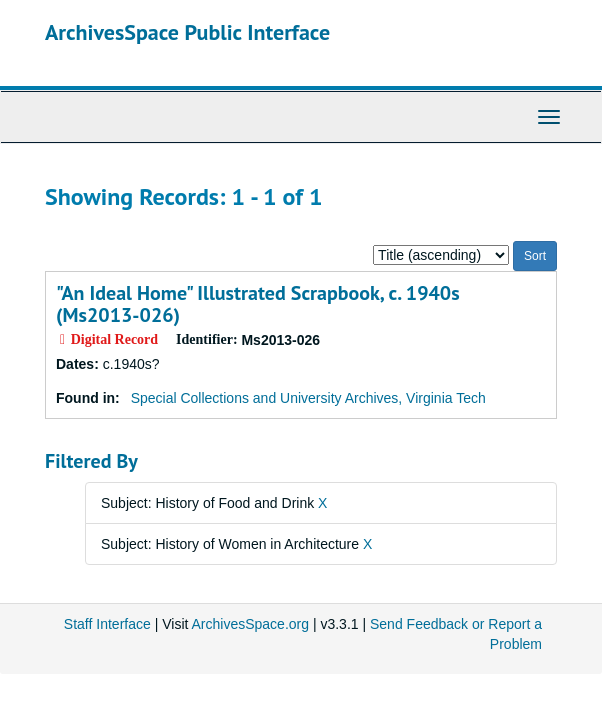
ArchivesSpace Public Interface (187, 32)
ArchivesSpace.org (251, 624)
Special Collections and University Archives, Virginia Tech (308, 398)
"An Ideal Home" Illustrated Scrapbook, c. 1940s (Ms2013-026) (258, 304)
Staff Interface (107, 624)
